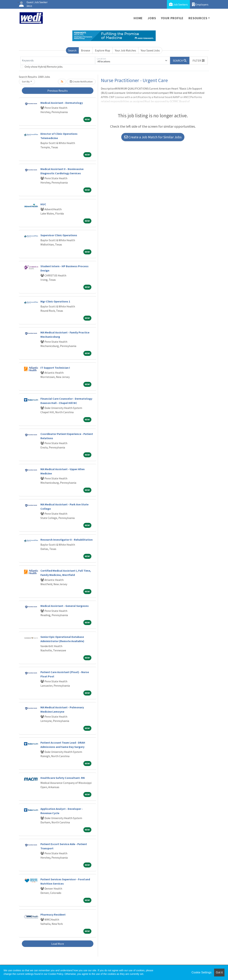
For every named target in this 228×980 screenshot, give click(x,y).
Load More (58, 944)
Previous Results (58, 91)
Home (138, 18)
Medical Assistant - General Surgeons (65, 606)
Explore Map (103, 50)
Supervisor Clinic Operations (59, 235)
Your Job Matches (125, 50)
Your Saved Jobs (150, 50)
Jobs (152, 18)
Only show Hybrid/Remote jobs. (44, 67)
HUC (43, 204)
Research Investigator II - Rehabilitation (67, 540)
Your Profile (172, 18)
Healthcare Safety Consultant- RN (63, 778)
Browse (86, 50)
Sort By (26, 82)
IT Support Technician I (55, 368)
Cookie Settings (201, 972)
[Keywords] (58, 61)
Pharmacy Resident (53, 914)
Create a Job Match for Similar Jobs (153, 137)
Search (72, 50)
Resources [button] (198, 18)
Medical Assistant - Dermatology (62, 103)
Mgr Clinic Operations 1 (55, 301)
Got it (219, 972)
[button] (199, 61)
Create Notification (81, 82)
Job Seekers (178, 4)
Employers (200, 4)
